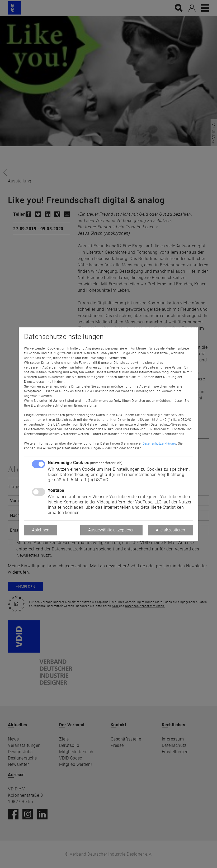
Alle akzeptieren (170, 530)
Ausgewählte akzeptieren (111, 530)
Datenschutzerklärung (159, 444)
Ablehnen (41, 530)
